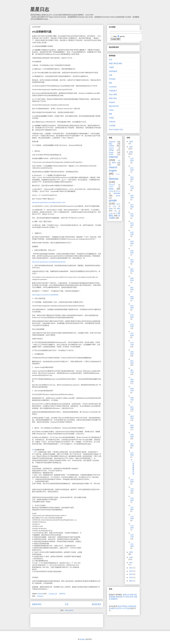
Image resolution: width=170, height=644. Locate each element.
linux (115, 206)
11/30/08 (132, 527)
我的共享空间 (114, 106)
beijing (111, 191)
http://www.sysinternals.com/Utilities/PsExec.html (49, 202)
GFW (111, 150)
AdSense (112, 142)
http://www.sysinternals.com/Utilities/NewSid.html (49, 262)
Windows (40, 596)
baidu (111, 189)
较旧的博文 (97, 604)
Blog (110, 144)
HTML (111, 154)
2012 (131, 568)
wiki (115, 211)
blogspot (112, 102)
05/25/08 (132, 270)
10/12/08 (132, 445)
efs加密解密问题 (42, 32)
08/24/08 (132, 380)
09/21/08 (132, 417)
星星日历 (126, 595)
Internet (113, 157)
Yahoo (111, 187)
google (113, 200)
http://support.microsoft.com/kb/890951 (45, 295)
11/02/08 (132, 490)
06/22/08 (132, 298)
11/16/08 (132, 508)
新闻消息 (119, 597)
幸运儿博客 (113, 94)
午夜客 (111, 118)
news (111, 208)
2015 (131, 574)
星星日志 (40, 9)
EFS (34, 450)
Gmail (111, 152)
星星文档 (133, 595)
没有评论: (63, 594)
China (111, 146)
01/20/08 (132, 178)
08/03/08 (132, 353)
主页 (67, 604)
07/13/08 (132, 325)
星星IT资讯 (113, 98)
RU (110, 165)
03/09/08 (132, 242)
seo (119, 208)
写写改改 (112, 79)
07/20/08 (132, 334)
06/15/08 (132, 289)
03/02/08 (132, 233)
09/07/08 (132, 399)
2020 (131, 581)
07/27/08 (132, 344)
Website (114, 179)
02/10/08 (132, 206)
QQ (119, 160)
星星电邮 (112, 597)
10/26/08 (132, 481)
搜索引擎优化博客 (115, 63)
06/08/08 (132, 279)
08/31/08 (132, 390)
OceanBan (113, 87)
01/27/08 (132, 187)
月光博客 (112, 126)
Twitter (111, 110)
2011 (131, 563)
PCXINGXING (128, 597)
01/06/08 (132, 160)
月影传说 (112, 122)
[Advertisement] (60, 620)
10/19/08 (132, 454)
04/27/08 (132, 261)
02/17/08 (132, 215)
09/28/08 (132, 426)
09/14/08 (132, 408)
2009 (131, 552)
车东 (110, 60)
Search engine (113, 169)
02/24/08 (132, 224)
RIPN (114, 163)
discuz (118, 191)
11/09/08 (132, 499)
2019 (131, 577)
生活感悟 (115, 217)
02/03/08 (132, 197)
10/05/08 (132, 436)
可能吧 (111, 67)
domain (117, 193)
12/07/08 (132, 536)
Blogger (82, 639)
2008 (131, 152)
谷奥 (110, 75)
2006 (131, 142)
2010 (131, 557)
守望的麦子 (113, 91)
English (111, 148)
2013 (131, 571)
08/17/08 (132, 371)
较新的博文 (37, 604)
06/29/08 (132, 307)
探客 (110, 114)
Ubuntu (118, 174)
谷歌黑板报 (113, 71)
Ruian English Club (116, 129)
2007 (131, 147)
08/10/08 (132, 362)
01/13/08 (132, 169)
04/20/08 (132, 252)
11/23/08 (132, 518)
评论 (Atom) (69, 610)
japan (118, 204)
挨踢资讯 (114, 599)
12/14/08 (132, 545)
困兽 (110, 83)
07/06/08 (132, 316)
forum (118, 196)
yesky (111, 213)
